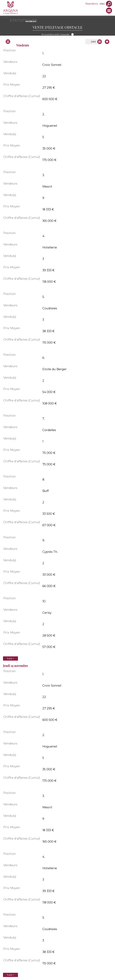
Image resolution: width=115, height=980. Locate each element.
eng (102, 4)
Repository (92, 4)
